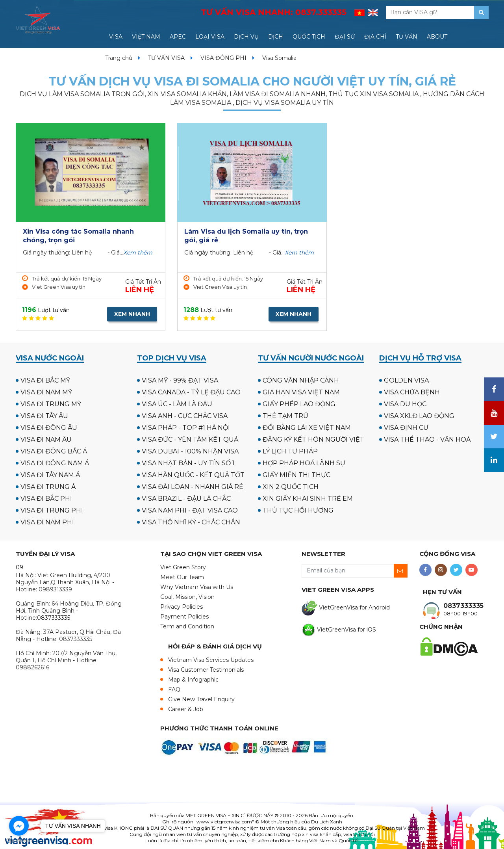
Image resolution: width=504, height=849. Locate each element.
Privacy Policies (182, 607)
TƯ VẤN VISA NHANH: (274, 12)
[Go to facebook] (19, 826)
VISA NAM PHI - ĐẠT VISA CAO (190, 510)
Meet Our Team (182, 577)
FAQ (174, 689)
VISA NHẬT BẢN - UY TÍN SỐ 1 (188, 463)
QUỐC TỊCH (309, 37)
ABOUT (437, 37)
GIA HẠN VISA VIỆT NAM (301, 392)
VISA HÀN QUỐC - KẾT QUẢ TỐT (193, 475)
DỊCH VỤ (246, 37)
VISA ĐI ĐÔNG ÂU (49, 428)
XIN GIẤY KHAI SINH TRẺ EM (308, 499)
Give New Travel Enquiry (201, 699)
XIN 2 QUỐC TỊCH (291, 487)
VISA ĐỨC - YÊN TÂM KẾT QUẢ (190, 439)
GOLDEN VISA (406, 380)
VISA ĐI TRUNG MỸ (51, 404)
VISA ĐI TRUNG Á (48, 487)
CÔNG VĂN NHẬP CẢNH (301, 380)
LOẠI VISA (210, 37)
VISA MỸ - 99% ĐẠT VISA (180, 380)
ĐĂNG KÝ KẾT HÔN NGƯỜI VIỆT (313, 439)
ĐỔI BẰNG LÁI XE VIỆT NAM (307, 428)
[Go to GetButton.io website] (19, 841)
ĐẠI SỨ (345, 37)
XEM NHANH (132, 314)
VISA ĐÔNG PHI (223, 58)
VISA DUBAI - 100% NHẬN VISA (190, 451)
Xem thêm (138, 253)
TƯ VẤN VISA (166, 58)
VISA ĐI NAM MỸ (46, 392)
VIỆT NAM (146, 37)
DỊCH (276, 37)
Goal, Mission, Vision (187, 597)
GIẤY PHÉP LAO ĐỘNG (299, 404)
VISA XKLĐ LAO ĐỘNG (419, 416)
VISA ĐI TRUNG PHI (52, 510)
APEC (178, 37)
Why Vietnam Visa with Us (197, 587)
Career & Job (186, 709)
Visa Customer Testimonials (206, 670)
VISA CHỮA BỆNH (412, 392)
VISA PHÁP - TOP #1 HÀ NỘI (186, 428)
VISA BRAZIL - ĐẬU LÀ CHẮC (186, 499)
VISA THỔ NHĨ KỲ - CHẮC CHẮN (191, 522)
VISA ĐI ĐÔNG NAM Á (55, 463)
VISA (116, 37)
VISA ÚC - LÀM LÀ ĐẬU (177, 404)
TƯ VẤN (407, 37)
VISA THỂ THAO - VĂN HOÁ (427, 439)
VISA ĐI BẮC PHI (46, 499)
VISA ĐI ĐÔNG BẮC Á (54, 451)
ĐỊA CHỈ (375, 37)
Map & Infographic (193, 680)
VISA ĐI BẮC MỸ (45, 380)
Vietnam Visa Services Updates (211, 660)
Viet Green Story (183, 567)
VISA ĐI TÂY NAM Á (50, 475)
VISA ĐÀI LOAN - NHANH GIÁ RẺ (193, 487)
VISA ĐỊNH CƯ (406, 428)
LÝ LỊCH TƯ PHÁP (290, 451)
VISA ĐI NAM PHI (47, 522)
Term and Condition (187, 626)
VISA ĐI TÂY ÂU (44, 416)
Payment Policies (184, 617)
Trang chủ (119, 58)
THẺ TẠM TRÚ (285, 416)
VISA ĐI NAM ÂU (46, 439)
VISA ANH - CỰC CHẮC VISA (185, 416)
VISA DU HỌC (405, 404)
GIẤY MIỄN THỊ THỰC (296, 475)
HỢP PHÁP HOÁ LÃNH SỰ (304, 463)
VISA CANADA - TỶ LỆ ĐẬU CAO (191, 392)
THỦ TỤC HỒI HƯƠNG (298, 510)
